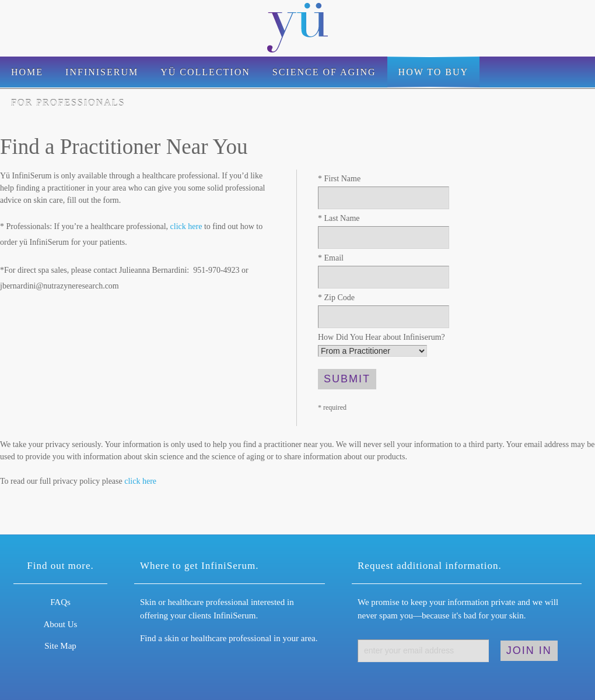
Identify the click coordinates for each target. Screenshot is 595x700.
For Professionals (68, 103)
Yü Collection (205, 72)
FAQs (60, 602)
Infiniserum (102, 72)
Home (27, 72)
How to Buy (433, 72)
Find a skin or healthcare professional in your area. (229, 638)
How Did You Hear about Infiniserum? (381, 337)
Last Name (339, 218)
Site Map (60, 646)
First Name (339, 179)
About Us (61, 624)
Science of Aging (324, 72)
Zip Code (336, 298)
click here (186, 226)
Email (331, 258)
